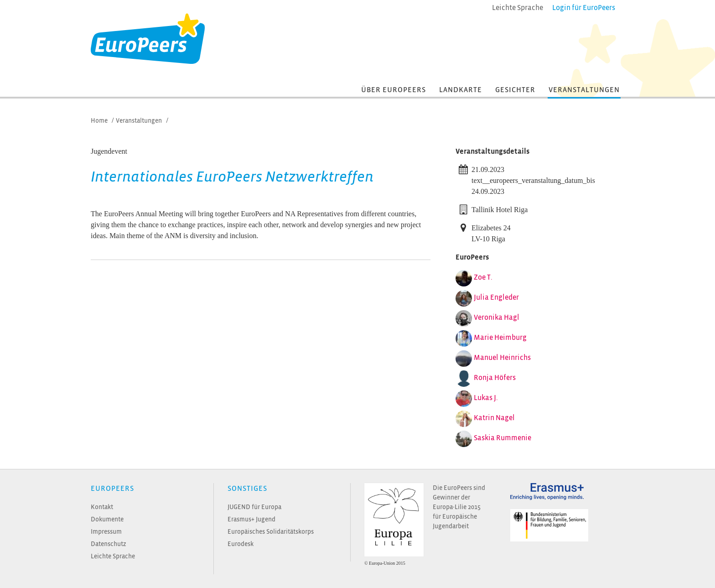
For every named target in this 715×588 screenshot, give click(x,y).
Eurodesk (241, 544)
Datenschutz (109, 544)
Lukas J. (486, 398)
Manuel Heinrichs (502, 358)
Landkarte (461, 90)
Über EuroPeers (394, 90)
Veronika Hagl (497, 317)
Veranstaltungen (584, 90)
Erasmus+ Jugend (251, 519)
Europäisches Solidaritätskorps (271, 532)
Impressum (106, 532)
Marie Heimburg (500, 338)
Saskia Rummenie (503, 438)
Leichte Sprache (113, 556)
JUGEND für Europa (254, 507)
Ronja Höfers (495, 378)
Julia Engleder (496, 297)
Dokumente (107, 519)
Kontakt (102, 507)
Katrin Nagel (494, 418)
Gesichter (515, 90)
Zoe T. (483, 277)
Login (584, 8)
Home (99, 121)
